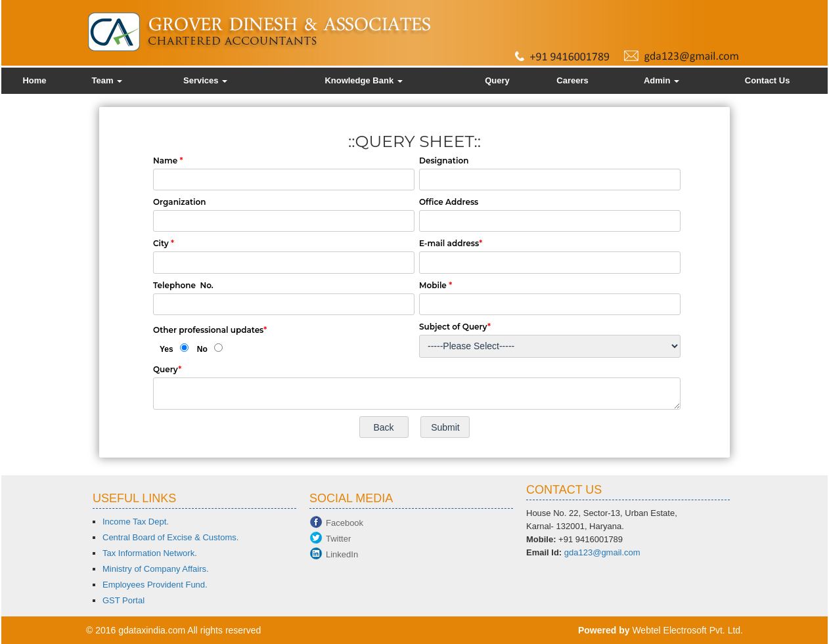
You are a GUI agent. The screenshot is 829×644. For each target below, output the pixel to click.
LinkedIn (342, 554)
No (202, 349)
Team (107, 80)
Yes (167, 349)
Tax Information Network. (150, 553)
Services (205, 80)
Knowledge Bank (363, 80)
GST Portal (123, 600)
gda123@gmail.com (602, 552)
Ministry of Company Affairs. (156, 569)
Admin (661, 80)
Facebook (345, 523)
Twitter (338, 539)
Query (497, 80)
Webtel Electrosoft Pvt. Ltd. (687, 630)
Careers (572, 80)
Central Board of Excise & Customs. (170, 537)
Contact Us (768, 80)
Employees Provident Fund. (155, 585)
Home (34, 80)
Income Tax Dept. (136, 522)
